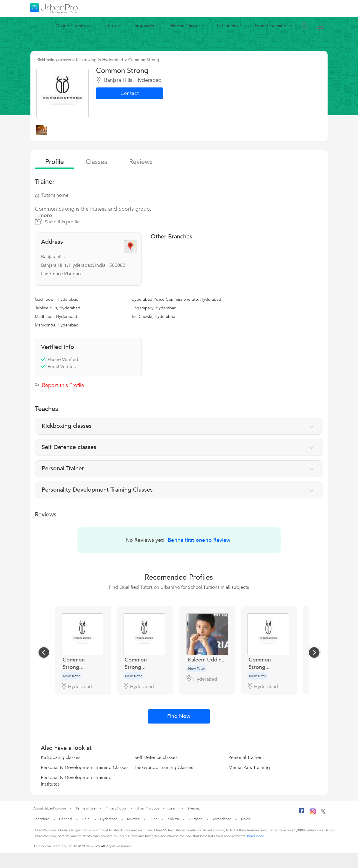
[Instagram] (313, 813)
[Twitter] (323, 813)
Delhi (86, 819)
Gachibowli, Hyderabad (57, 299)
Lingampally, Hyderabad (154, 308)
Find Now (179, 716)
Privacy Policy (116, 808)
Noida (246, 819)
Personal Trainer (245, 758)
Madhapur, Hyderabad (56, 317)
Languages (143, 26)
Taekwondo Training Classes (164, 768)
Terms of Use (86, 808)
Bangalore (41, 819)
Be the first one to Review (199, 540)
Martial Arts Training (249, 768)
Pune (154, 819)
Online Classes (70, 26)
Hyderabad (109, 819)
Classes (96, 162)
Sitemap (194, 808)
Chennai (66, 819)
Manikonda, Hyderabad (57, 325)
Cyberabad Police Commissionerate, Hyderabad (176, 299)
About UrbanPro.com (50, 808)
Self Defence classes (156, 758)
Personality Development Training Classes (85, 768)
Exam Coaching (271, 26)
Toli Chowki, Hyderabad (153, 317)
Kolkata (173, 819)
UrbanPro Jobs (148, 808)
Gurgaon (196, 819)
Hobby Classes (186, 26)
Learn (173, 808)
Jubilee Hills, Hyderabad (58, 308)
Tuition (109, 26)
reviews (141, 162)
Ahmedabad (222, 819)
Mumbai (133, 819)
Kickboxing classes (61, 758)
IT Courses (227, 26)
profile (54, 162)
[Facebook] (301, 813)
